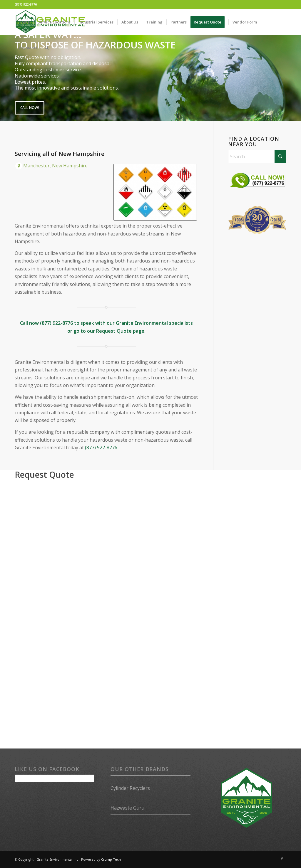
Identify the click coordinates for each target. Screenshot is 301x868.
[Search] (47, 48)
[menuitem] (24, 22)
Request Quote (114, 331)
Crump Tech (111, 859)
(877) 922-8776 (26, 4)
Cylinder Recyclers (130, 788)
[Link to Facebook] (282, 859)
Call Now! (30, 108)
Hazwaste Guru (127, 808)
